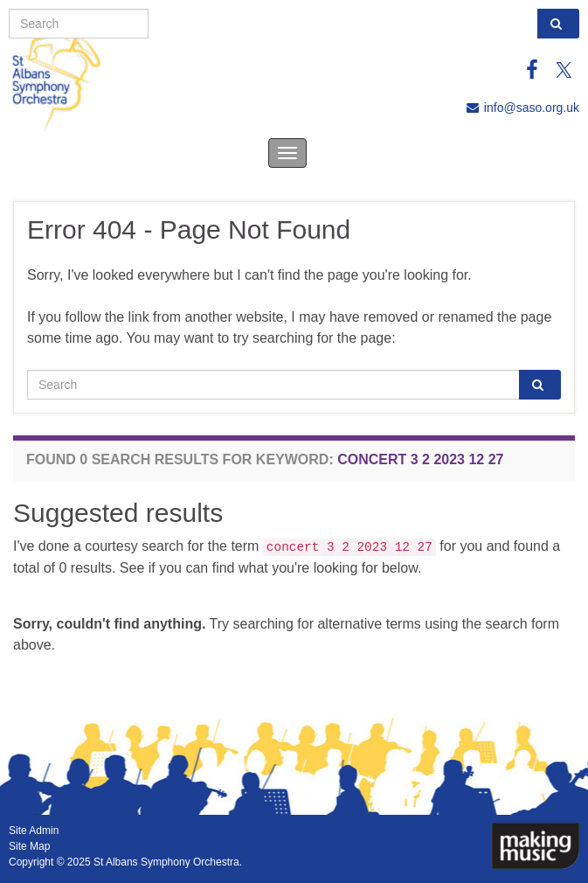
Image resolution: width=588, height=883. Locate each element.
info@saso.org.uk (532, 108)
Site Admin (34, 831)
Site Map (29, 846)
